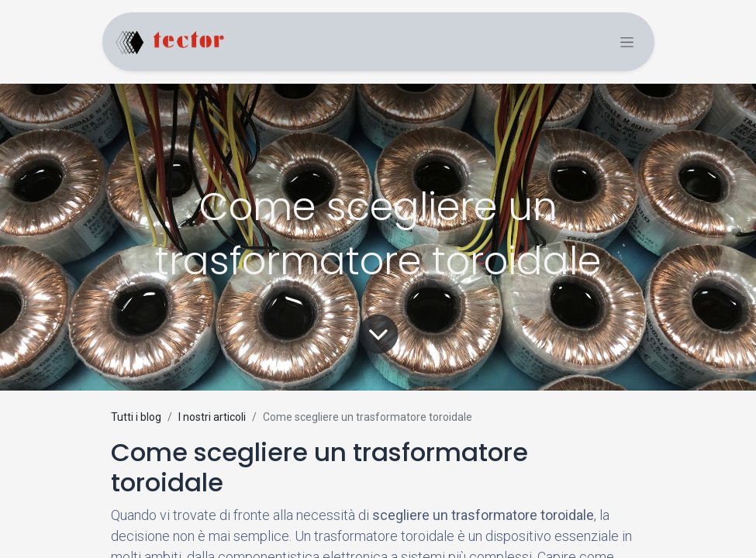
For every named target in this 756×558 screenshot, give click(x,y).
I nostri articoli (212, 417)
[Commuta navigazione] (627, 42)
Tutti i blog (136, 417)
